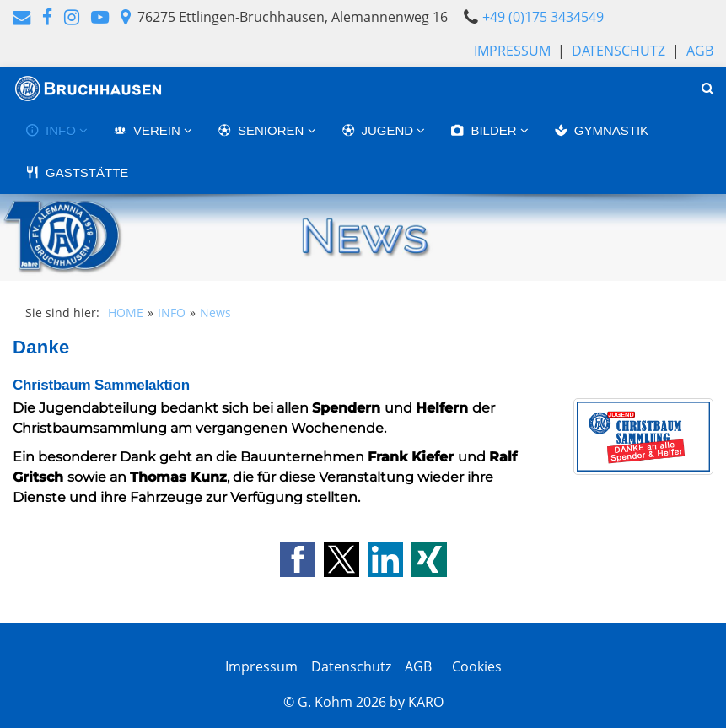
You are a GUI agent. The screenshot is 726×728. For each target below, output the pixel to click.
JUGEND (379, 130)
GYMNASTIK (601, 130)
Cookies (473, 666)
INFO (52, 130)
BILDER (485, 130)
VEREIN (148, 130)
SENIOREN (263, 130)
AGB (700, 51)
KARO (426, 702)
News (215, 313)
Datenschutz (618, 51)
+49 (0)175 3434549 (543, 17)
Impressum (512, 51)
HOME (126, 313)
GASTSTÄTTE (77, 173)
